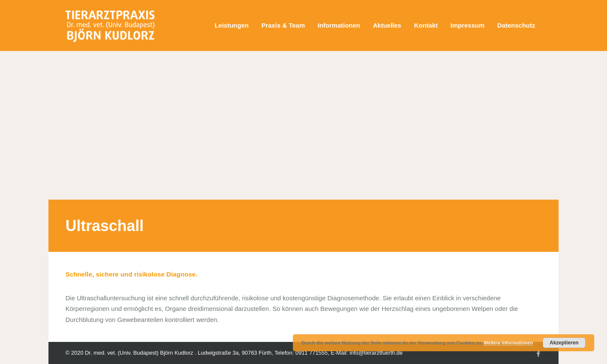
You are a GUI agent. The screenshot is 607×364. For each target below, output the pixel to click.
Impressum (468, 25)
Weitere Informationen (508, 343)
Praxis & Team (283, 25)
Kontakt (426, 25)
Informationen (339, 25)
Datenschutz (516, 25)
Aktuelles (387, 25)
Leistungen (232, 25)
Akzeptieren (564, 343)
